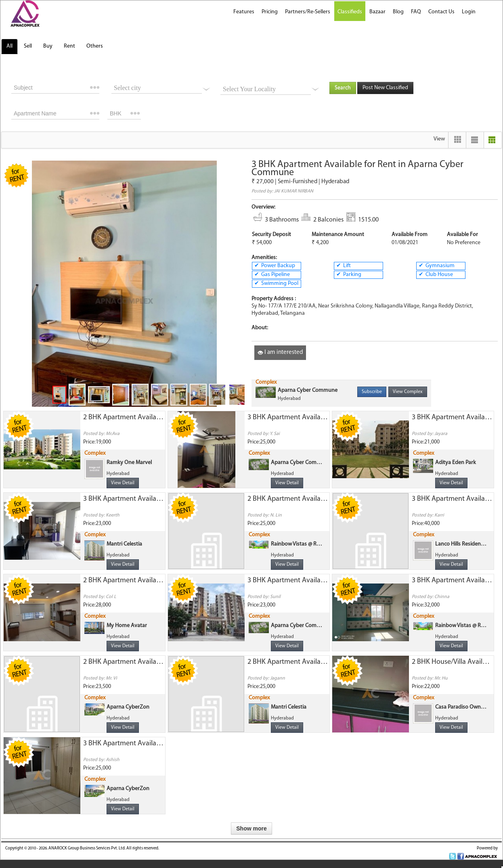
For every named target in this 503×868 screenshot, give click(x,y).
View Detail (123, 483)
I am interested (280, 352)
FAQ (416, 12)
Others (95, 46)
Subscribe (372, 392)
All (9, 46)
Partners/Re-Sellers (308, 12)
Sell (28, 46)
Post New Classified (385, 88)
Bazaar (377, 12)
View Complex (408, 392)
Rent (69, 46)
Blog (398, 12)
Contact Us (441, 12)
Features (244, 12)
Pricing (270, 12)
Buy (48, 46)
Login (469, 12)
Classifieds (350, 12)
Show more (251, 828)
